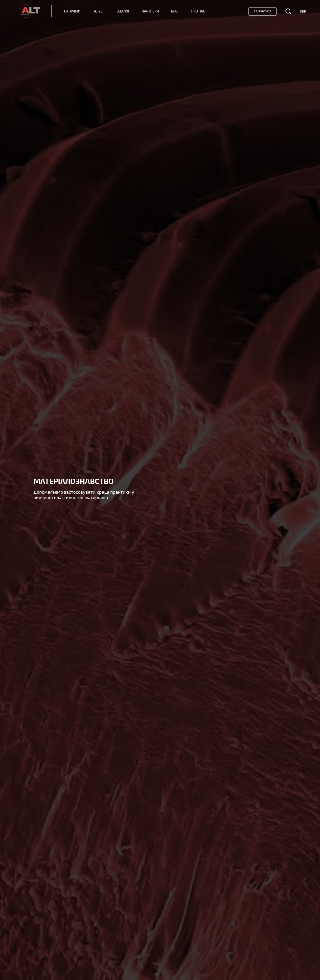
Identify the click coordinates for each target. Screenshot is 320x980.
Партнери (150, 11)
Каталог (123, 11)
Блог (175, 11)
